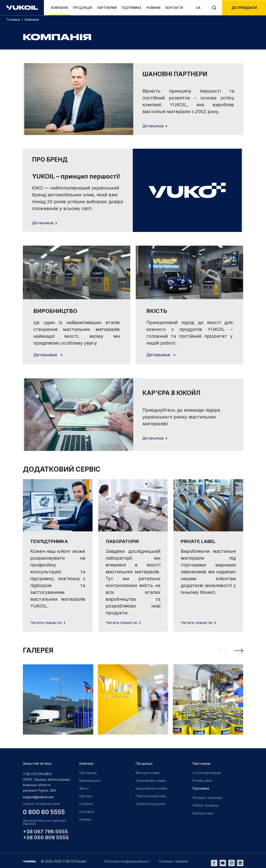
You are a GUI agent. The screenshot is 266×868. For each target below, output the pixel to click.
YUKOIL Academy (206, 804)
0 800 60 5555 (44, 810)
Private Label (202, 779)
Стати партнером (207, 771)
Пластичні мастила (151, 794)
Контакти (174, 8)
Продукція (82, 8)
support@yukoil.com (38, 795)
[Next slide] (239, 649)
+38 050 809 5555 (46, 836)
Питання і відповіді (207, 796)
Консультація (203, 812)
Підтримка (131, 8)
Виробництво (90, 779)
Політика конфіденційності (127, 860)
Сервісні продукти (150, 802)
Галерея (86, 802)
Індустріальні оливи (151, 787)
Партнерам (107, 8)
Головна (14, 19)
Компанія (59, 8)
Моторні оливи (148, 771)
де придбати (244, 8)
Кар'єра (86, 794)
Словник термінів (173, 860)
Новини (153, 8)
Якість (84, 787)
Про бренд (88, 771)
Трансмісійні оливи (151, 779)
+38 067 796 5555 (45, 830)
